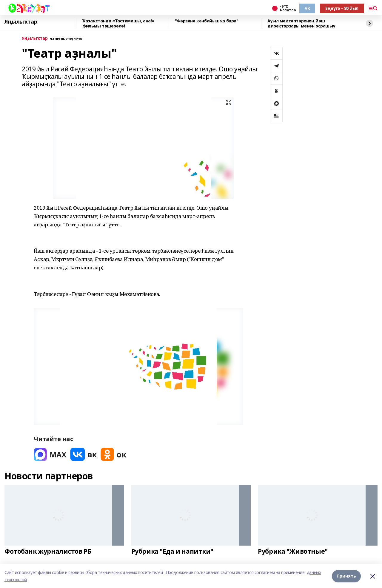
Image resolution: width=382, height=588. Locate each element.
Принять (346, 576)
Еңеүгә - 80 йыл (342, 8)
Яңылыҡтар (21, 22)
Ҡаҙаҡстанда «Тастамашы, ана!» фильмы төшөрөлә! (118, 23)
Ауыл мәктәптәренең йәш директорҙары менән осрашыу (301, 23)
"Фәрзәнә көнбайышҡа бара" (207, 21)
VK (307, 8)
